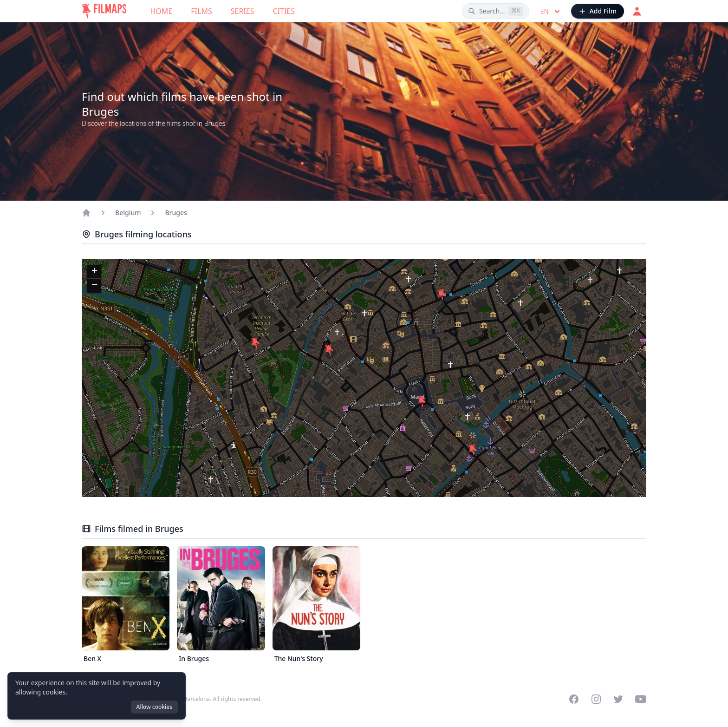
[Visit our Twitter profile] (618, 699)
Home (162, 11)
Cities (284, 11)
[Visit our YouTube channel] (641, 699)
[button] (473, 450)
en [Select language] (551, 12)
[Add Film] (598, 11)
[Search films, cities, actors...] (496, 11)
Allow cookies (154, 707)
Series (243, 11)
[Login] (637, 11)
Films (201, 11)
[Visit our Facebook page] (574, 699)
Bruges (176, 213)
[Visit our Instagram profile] (596, 699)
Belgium (128, 213)
